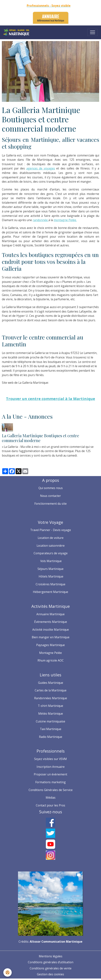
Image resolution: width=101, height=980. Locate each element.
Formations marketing (50, 782)
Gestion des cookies (50, 974)
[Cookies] (8, 972)
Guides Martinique (51, 683)
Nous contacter (50, 496)
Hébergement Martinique (50, 592)
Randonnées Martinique (51, 698)
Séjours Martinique (50, 569)
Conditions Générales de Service (51, 790)
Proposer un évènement (50, 774)
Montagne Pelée (50, 653)
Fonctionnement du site (50, 504)
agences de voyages (41, 168)
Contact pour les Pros (50, 805)
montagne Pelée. (65, 220)
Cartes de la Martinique (51, 690)
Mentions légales (51, 956)
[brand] (17, 32)
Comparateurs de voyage (51, 553)
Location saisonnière (51, 546)
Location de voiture (51, 538)
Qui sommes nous (51, 488)
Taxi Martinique (51, 729)
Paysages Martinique (50, 645)
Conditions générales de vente (51, 968)
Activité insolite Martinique (51, 630)
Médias (51, 798)
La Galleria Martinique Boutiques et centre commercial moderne (40, 438)
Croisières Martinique (50, 584)
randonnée (41, 220)
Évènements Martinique (51, 622)
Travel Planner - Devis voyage (51, 530)
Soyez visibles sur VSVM (50, 759)
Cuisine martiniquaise (50, 721)
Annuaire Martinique (50, 614)
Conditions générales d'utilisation (51, 962)
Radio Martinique (51, 737)
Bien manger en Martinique (51, 637)
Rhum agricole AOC (51, 660)
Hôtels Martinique (51, 576)
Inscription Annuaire (51, 767)
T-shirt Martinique (50, 706)
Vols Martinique (51, 561)
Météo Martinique (51, 714)
